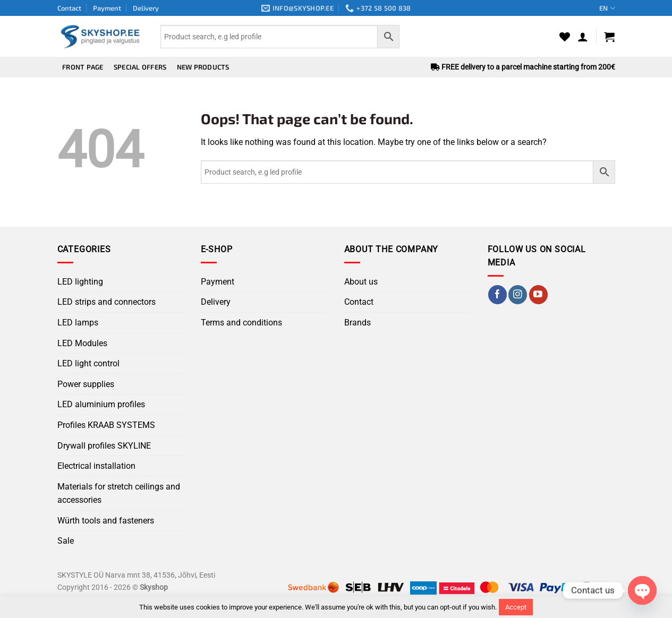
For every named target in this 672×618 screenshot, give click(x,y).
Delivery (146, 8)
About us (361, 282)
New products (203, 67)
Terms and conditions (241, 323)
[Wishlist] (565, 37)
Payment (107, 8)
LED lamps (78, 323)
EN (607, 8)
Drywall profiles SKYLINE (104, 446)
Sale (66, 541)
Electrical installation (96, 466)
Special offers (140, 67)
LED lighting (80, 282)
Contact (69, 8)
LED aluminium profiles (101, 404)
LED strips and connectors (107, 302)
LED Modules (82, 343)
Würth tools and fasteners (106, 521)
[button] (583, 37)
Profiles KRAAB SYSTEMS (106, 425)
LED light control (88, 363)
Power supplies (86, 384)
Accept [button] (516, 607)
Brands (358, 323)
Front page (83, 67)
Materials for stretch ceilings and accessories (119, 493)
